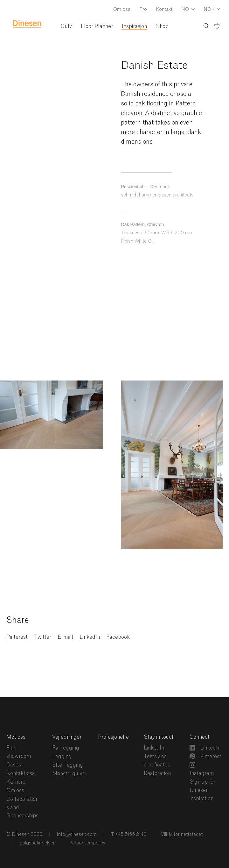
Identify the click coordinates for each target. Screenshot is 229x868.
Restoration (157, 773)
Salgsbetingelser (36, 843)
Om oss (122, 10)
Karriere (16, 782)
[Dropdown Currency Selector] (212, 10)
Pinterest (17, 637)
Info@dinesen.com (76, 835)
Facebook (118, 637)
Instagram (202, 769)
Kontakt (164, 10)
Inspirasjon (134, 26)
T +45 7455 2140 (128, 835)
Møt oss (16, 737)
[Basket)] (217, 27)
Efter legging (68, 765)
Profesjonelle (113, 737)
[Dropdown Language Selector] (188, 10)
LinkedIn (90, 637)
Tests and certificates (157, 761)
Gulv (66, 26)
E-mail (65, 637)
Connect (200, 737)
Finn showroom (19, 752)
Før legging (66, 748)
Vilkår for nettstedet (181, 835)
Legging (62, 757)
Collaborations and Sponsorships (22, 808)
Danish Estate (154, 66)
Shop (162, 26)
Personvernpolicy (87, 843)
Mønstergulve (69, 774)
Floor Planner (97, 26)
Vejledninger (67, 737)
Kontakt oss (21, 773)
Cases (14, 765)
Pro (143, 10)
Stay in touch (159, 737)
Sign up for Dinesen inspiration (202, 790)
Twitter (43, 637)
